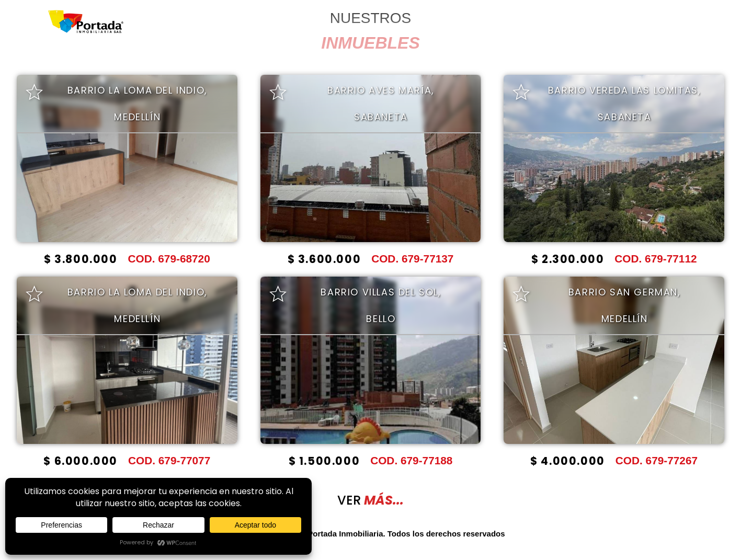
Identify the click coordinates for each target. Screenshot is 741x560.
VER (370, 500)
